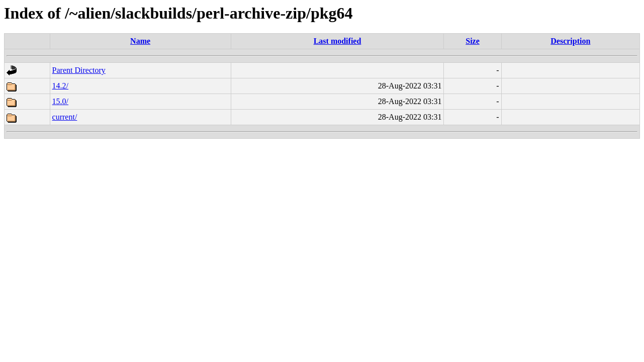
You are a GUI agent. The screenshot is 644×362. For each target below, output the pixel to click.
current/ (65, 117)
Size (473, 41)
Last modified (338, 41)
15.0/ (60, 101)
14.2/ (60, 86)
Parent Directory (79, 70)
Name (140, 41)
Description (570, 41)
